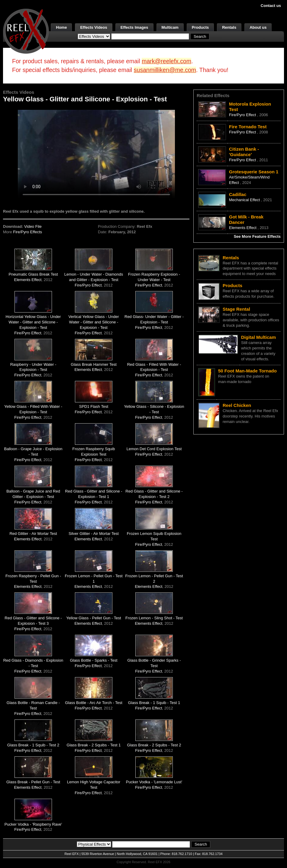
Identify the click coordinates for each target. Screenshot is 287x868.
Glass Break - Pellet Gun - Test (33, 782)
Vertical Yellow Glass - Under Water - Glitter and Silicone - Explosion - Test (94, 322)
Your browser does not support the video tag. (96, 154)
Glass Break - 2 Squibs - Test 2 (154, 745)
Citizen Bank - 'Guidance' (244, 152)
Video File (33, 226)
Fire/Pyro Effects (27, 232)
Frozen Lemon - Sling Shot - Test (154, 618)
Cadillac (238, 194)
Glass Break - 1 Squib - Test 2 (33, 745)
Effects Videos (94, 27)
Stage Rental (236, 309)
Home (61, 27)
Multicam (170, 27)
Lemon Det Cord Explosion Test (154, 449)
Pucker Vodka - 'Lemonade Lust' (154, 782)
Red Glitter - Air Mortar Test (33, 534)
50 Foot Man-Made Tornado (247, 371)
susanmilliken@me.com (165, 70)
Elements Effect (28, 280)
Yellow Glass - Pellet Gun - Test (94, 618)
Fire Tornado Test (248, 127)
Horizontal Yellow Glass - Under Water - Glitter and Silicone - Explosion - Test (33, 322)
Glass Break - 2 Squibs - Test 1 (94, 745)
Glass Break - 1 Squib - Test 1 (154, 703)
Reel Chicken (237, 405)
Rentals (229, 27)
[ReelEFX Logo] (26, 31)
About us (258, 27)
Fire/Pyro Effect (88, 285)
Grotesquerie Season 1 (254, 172)
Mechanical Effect (245, 200)
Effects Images (134, 27)
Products (200, 27)
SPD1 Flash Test (94, 406)
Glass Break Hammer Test (94, 364)
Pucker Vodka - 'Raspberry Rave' (33, 824)
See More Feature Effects (257, 236)
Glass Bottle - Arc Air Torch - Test (94, 703)
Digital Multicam (258, 337)
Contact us (271, 6)
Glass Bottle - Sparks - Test (94, 660)
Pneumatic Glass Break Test (33, 274)
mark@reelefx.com (166, 61)
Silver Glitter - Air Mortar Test (94, 534)
